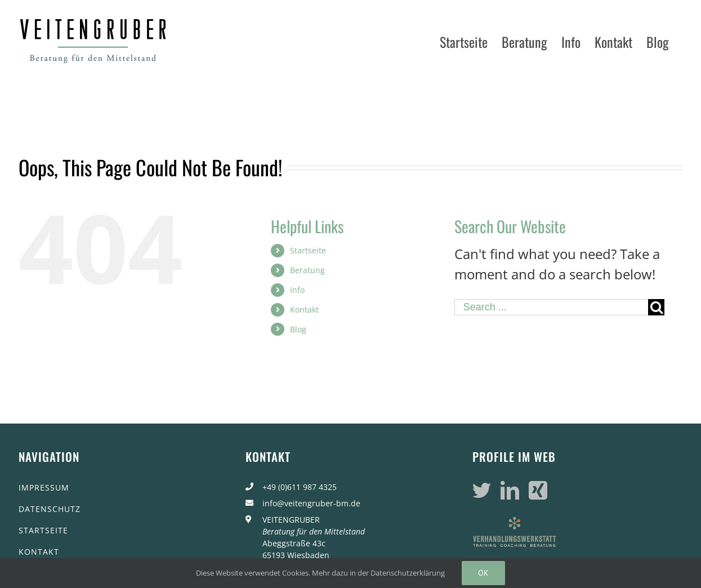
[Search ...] (551, 307)
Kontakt (304, 309)
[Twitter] (482, 490)
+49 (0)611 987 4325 (300, 487)
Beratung (307, 270)
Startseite (308, 250)
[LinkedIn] (510, 490)
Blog (298, 329)
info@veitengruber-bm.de (311, 503)
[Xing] (538, 490)
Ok (483, 573)
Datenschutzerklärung (408, 573)
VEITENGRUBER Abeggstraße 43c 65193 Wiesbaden (314, 537)
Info (297, 290)
